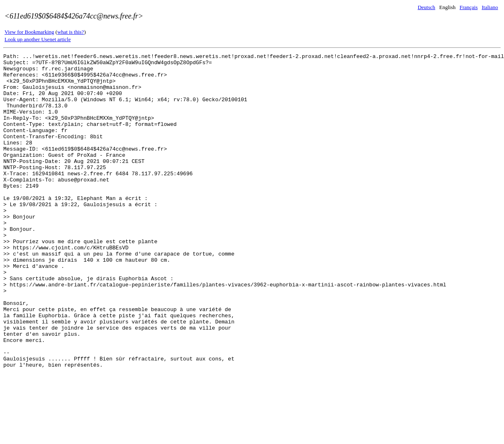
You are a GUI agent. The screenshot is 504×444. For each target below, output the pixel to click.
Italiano (490, 7)
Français (469, 7)
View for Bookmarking (29, 32)
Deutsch (426, 7)
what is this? (71, 32)
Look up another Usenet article (38, 39)
